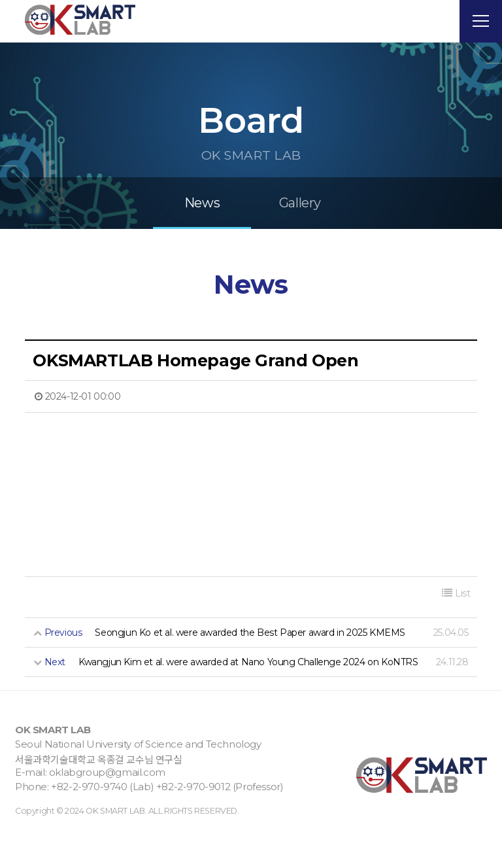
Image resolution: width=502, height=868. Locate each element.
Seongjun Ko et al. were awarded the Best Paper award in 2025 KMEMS (250, 665)
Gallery (300, 236)
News (202, 236)
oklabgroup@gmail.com (107, 805)
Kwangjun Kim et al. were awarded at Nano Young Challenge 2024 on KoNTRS (248, 695)
